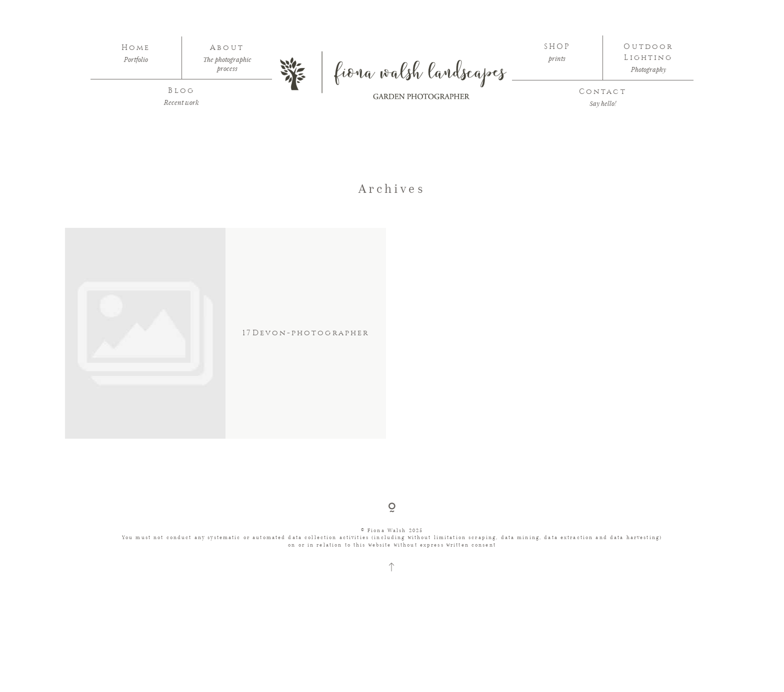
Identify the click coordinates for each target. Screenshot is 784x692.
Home (136, 48)
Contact (603, 92)
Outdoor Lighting (648, 52)
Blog (181, 91)
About (227, 48)
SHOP (557, 47)
